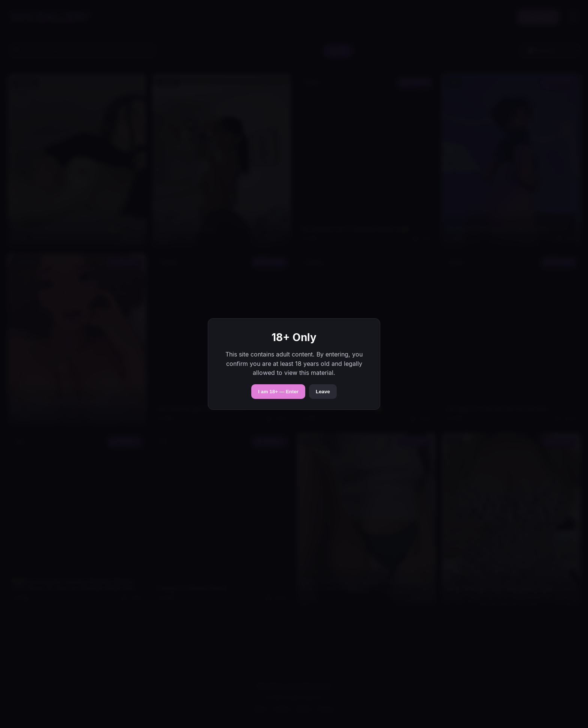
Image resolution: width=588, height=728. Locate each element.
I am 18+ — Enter (278, 392)
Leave (323, 392)
